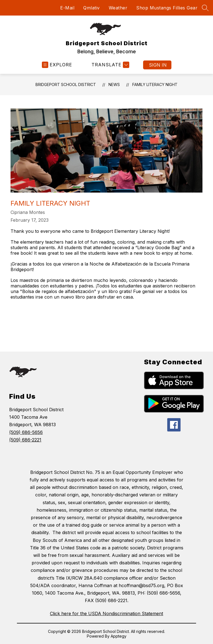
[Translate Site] (110, 65)
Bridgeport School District (66, 84)
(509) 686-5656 (26, 432)
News (114, 84)
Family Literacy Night (155, 84)
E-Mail (67, 8)
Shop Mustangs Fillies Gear (167, 8)
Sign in (158, 65)
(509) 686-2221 (25, 440)
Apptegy (119, 636)
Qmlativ (92, 8)
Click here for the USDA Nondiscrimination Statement (106, 613)
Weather (118, 8)
